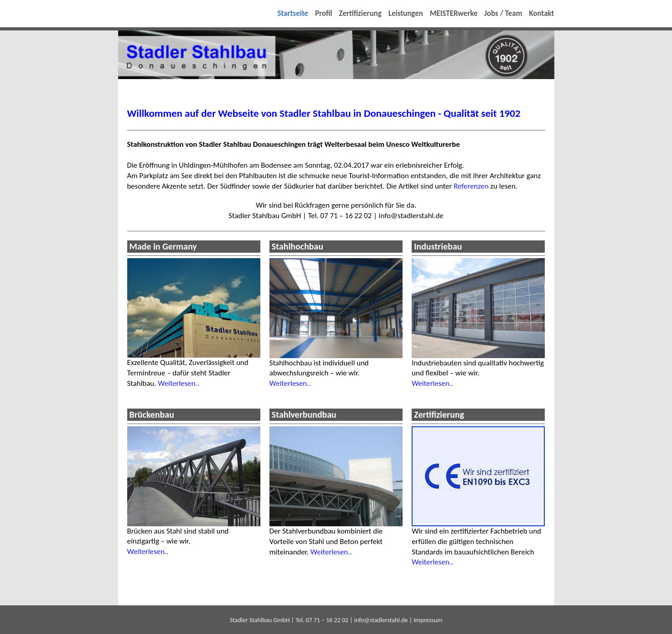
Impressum (428, 620)
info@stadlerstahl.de (381, 620)
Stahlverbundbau (304, 414)
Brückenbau (152, 414)
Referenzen (471, 186)
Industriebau (438, 246)
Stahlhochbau (298, 246)
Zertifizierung (439, 414)
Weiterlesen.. (178, 383)
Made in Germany (163, 246)
